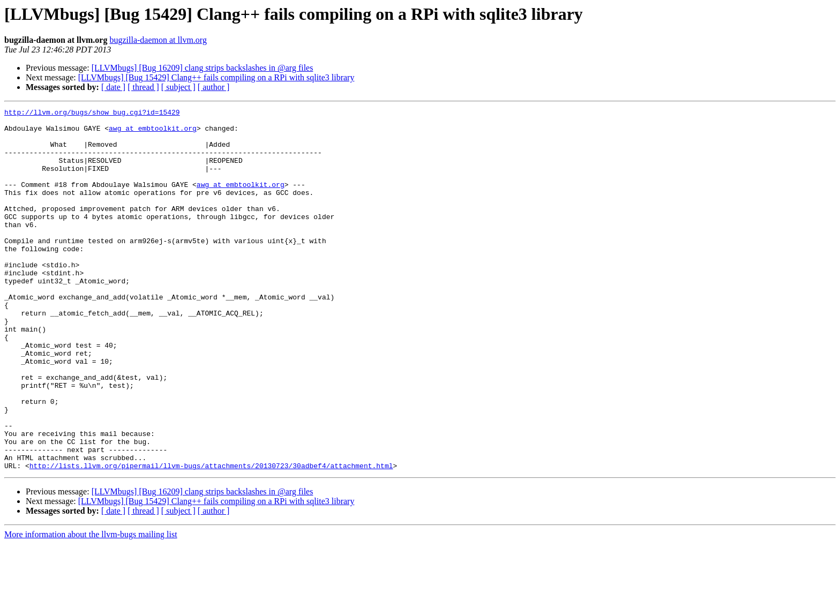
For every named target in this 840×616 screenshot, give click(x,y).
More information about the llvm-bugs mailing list (91, 607)
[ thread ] (143, 87)
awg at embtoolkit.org (153, 133)
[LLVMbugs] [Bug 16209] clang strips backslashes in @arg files (202, 68)
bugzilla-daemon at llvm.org (158, 40)
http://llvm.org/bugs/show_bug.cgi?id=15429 (92, 114)
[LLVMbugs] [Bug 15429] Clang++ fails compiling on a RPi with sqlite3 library (216, 77)
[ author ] (214, 87)
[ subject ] (178, 87)
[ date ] (113, 87)
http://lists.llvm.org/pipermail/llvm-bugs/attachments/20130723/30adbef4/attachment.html (211, 538)
